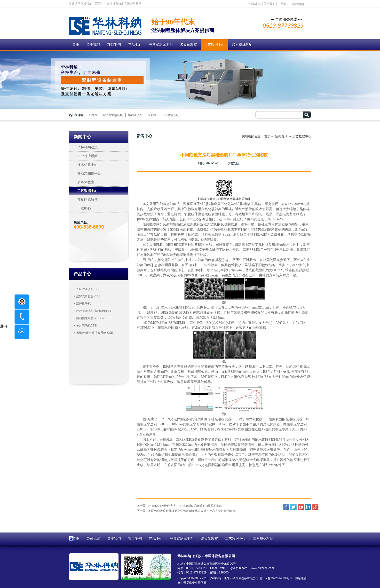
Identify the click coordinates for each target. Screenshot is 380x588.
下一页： (186, 511)
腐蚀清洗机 (135, 115)
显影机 (152, 115)
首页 (76, 45)
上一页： (179, 506)
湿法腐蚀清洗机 (113, 115)
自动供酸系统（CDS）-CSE (94, 318)
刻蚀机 (93, 115)
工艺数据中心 (302, 136)
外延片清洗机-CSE (88, 289)
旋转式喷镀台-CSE (88, 296)
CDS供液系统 (170, 115)
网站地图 (300, 578)
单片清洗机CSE (86, 326)
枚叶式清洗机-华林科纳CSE (94, 311)
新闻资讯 (281, 136)
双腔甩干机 (83, 304)
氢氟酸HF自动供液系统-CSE (95, 333)
